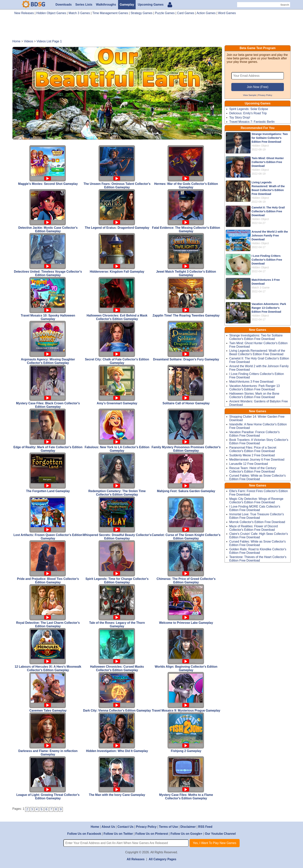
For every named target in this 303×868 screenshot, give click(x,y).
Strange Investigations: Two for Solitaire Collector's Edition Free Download (270, 138)
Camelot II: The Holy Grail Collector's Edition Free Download (268, 211)
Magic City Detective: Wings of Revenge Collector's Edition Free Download (256, 501)
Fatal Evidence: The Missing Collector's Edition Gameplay (186, 211)
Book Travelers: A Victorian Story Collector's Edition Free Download (259, 442)
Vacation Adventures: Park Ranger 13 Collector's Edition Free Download (269, 308)
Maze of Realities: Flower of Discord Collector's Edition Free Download (254, 528)
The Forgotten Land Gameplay (48, 473)
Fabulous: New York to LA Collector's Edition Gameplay (117, 430)
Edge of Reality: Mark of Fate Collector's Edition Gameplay (48, 430)
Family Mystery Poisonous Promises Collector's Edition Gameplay (186, 430)
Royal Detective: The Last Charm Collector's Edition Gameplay (48, 606)
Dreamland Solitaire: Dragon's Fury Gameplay (186, 341)
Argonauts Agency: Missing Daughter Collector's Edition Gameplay (48, 343)
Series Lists (84, 5)
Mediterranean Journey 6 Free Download (257, 460)
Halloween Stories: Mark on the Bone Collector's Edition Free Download (254, 395)
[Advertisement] (151, 29)
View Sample (249, 95)
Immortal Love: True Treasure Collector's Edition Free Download (257, 516)
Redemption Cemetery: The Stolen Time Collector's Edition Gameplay (117, 474)
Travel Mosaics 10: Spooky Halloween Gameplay (48, 299)
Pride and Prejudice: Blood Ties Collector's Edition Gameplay (48, 562)
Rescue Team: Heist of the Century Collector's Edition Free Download (253, 470)
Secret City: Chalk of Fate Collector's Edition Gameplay (117, 343)
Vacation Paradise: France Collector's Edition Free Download (255, 434)
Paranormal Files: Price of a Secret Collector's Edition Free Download (253, 449)
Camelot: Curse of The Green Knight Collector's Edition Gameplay (186, 518)
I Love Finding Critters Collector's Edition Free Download (267, 260)
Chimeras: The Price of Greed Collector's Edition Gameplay (186, 562)
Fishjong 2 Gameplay (186, 732)
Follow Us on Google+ (186, 834)
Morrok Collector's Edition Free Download (257, 522)
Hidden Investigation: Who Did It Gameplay (117, 732)
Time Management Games (110, 13)
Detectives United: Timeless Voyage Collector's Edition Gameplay (48, 255)
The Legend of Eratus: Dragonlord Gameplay (117, 209)
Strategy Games (142, 13)
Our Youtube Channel (220, 834)
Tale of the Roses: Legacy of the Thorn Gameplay (117, 606)
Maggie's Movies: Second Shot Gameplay (48, 165)
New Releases (24, 13)
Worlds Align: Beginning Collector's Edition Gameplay (186, 650)
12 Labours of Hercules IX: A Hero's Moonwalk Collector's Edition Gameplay (48, 650)
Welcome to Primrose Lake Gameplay (186, 604)
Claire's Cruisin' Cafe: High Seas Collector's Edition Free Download (259, 536)
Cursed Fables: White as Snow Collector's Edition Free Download (258, 477)
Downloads (64, 5)
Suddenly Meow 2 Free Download (252, 455)
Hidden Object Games (51, 13)
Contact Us (126, 827)
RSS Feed (205, 827)
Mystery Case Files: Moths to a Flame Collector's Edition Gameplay (186, 778)
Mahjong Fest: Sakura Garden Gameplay (186, 473)
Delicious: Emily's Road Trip (248, 113)
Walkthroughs (106, 5)
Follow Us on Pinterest (152, 834)
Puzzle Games (165, 13)
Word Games (227, 13)
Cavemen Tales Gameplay (48, 692)
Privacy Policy (265, 95)
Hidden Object (260, 146)
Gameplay (127, 5)
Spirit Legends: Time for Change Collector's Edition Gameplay (117, 562)
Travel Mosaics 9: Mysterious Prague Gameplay (186, 692)
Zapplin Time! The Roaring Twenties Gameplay (186, 297)
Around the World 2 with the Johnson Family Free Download (270, 236)
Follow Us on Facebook (84, 834)
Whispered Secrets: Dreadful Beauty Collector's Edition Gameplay (117, 518)
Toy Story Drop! (240, 117)
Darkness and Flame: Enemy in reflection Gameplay (48, 734)
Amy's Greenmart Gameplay (117, 385)
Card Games (186, 13)
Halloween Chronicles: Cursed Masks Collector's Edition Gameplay (117, 650)
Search (285, 5)
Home (95, 827)
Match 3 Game (261, 288)
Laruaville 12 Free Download (249, 464)
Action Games (206, 13)
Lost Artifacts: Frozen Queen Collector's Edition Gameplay (48, 518)
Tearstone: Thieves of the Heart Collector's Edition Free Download (258, 559)
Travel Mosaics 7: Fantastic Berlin (252, 122)
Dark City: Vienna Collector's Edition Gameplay (117, 692)
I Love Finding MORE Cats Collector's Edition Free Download (255, 508)
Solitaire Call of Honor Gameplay (186, 385)
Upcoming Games (151, 5)
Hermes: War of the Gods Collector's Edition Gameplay (186, 167)
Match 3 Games (79, 13)
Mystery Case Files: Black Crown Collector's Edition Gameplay (48, 387)
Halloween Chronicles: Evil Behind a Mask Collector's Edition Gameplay (117, 299)
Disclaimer (188, 827)
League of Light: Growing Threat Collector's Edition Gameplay (48, 778)
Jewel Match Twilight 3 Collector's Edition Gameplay (186, 255)
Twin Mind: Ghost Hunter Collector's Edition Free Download (268, 162)
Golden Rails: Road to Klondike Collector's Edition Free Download (258, 551)
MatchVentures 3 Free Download (251, 382)
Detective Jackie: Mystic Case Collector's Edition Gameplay (48, 211)
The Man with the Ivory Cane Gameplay (117, 776)
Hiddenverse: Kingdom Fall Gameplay (117, 253)
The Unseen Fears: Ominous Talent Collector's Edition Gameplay (117, 167)
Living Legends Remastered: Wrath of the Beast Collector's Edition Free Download (257, 352)
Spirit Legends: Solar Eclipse (249, 109)
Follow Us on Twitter (118, 834)
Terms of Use (169, 827)
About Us (108, 827)
